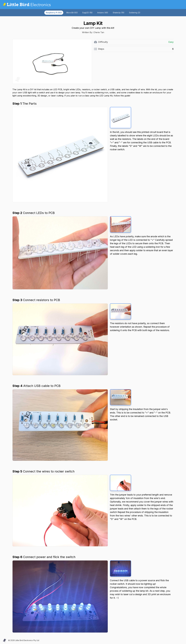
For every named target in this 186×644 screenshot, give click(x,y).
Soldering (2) (135, 13)
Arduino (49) (103, 13)
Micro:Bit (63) (72, 13)
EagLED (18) (88, 13)
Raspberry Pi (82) (54, 13)
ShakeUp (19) (119, 13)
